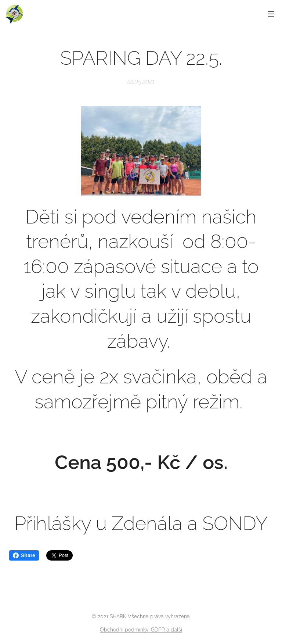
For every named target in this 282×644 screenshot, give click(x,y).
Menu (271, 14)
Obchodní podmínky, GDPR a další (141, 630)
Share (24, 555)
